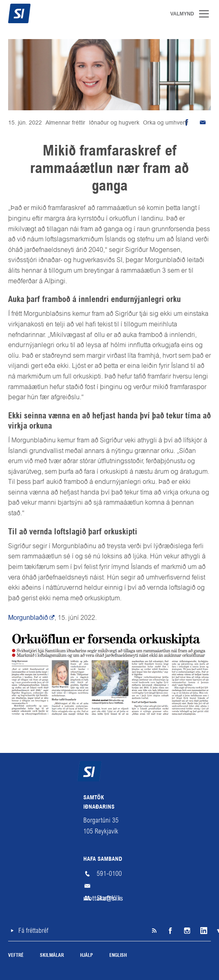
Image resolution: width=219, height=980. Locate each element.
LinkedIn (203, 931)
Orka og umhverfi (165, 122)
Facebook (170, 931)
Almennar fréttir (65, 122)
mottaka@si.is (110, 886)
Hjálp (87, 956)
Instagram (186, 931)
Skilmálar (52, 956)
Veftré (16, 956)
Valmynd (207, 14)
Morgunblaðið (28, 618)
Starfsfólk (109, 898)
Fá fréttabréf (33, 931)
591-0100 (109, 874)
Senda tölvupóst (203, 122)
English (118, 956)
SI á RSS (154, 931)
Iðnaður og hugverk (114, 122)
